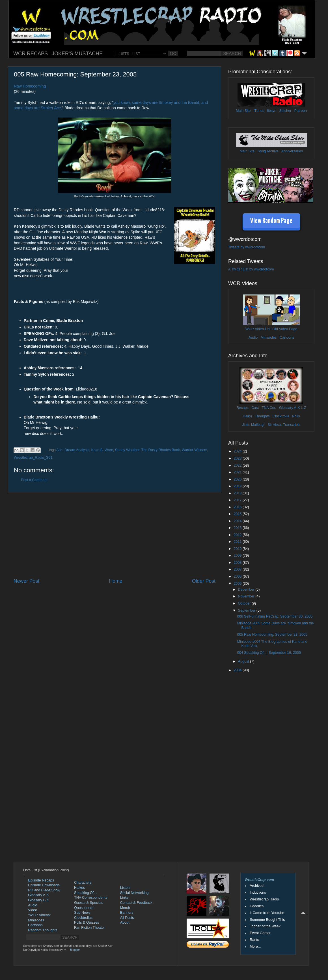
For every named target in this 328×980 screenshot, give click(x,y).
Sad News (82, 913)
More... (255, 947)
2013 (238, 528)
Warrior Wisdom (195, 450)
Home (116, 581)
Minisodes (269, 338)
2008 (238, 563)
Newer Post (26, 581)
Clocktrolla (281, 416)
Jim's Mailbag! (253, 425)
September (247, 610)
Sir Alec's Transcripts (284, 425)
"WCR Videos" (39, 915)
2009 (238, 556)
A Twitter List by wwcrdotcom (251, 269)
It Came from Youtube (267, 913)
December (247, 590)
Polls (296, 416)
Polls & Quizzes (87, 923)
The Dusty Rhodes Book (160, 450)
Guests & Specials (89, 903)
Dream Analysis (77, 450)
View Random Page (271, 221)
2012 (238, 535)
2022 (238, 466)
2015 (238, 514)
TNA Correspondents (91, 898)
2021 (238, 472)
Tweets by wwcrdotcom (247, 247)
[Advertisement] (115, 535)
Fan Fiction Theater (89, 928)
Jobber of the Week (265, 926)
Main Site (243, 111)
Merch (125, 908)
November (247, 596)
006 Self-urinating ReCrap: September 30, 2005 (275, 616)
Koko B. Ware (102, 450)
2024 (238, 451)
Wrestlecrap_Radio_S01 (33, 458)
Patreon (301, 111)
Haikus (80, 888)
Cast (255, 408)
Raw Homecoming (30, 86)
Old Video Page (285, 329)
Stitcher (285, 111)
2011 (238, 542)
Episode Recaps (41, 880)
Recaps (242, 408)
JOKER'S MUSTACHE (77, 54)
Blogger (75, 950)
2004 (238, 670)
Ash (59, 450)
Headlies (257, 906)
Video (33, 910)
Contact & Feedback (136, 903)
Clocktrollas (83, 918)
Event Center (260, 933)
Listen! (125, 888)
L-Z (303, 408)
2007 (238, 569)
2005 (238, 584)
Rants (254, 940)
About (125, 923)
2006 (238, 577)
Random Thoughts (43, 930)
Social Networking (134, 893)
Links (124, 898)
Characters (83, 883)
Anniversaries (292, 151)
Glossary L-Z (38, 900)
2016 (238, 507)
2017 (238, 500)
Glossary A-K (289, 408)
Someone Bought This (267, 920)
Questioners (84, 908)
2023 (238, 458)
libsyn (272, 111)
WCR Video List (258, 329)
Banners (127, 913)
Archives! (257, 886)
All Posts (127, 918)
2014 (238, 521)
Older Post (204, 581)
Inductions (258, 893)
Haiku (247, 416)
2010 (238, 549)
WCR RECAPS (31, 54)
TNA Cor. (269, 408)
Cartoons (287, 338)
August (244, 661)
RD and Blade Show (44, 890)
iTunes (259, 111)
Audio (253, 338)
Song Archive (268, 151)
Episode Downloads (44, 885)
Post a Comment (34, 480)
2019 (238, 486)
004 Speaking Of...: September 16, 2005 (269, 653)
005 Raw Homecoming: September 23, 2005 (272, 635)
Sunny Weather (127, 450)
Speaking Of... (85, 893)
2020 (238, 479)
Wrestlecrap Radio (264, 899)
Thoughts (262, 416)
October (245, 603)
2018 (238, 493)
